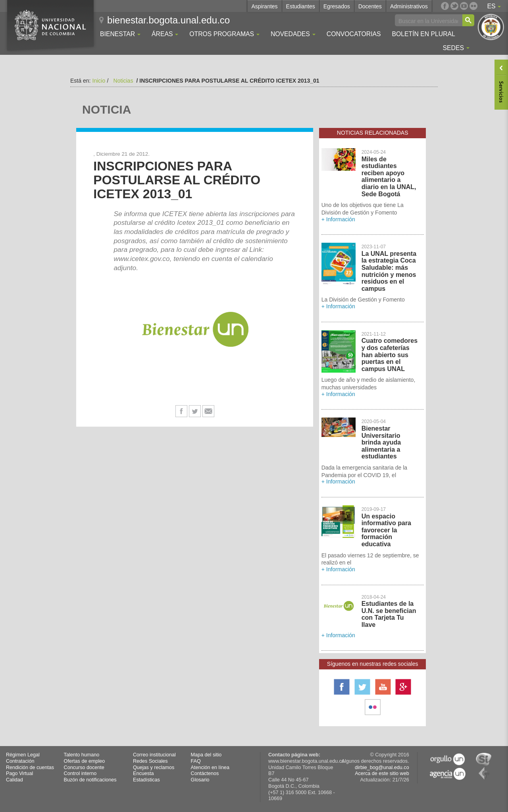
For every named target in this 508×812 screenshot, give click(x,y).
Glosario (200, 780)
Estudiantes (301, 6)
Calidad (14, 780)
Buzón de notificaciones (90, 780)
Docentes (370, 6)
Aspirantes (264, 6)
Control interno (80, 773)
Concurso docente (84, 768)
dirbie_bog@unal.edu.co (382, 768)
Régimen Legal (23, 755)
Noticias (123, 81)
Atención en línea (210, 768)
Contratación (20, 761)
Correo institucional (154, 755)
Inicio (99, 81)
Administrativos (409, 6)
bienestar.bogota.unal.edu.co (168, 20)
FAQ (196, 761)
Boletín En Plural (423, 34)
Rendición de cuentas (30, 768)
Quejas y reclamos (154, 768)
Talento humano (82, 755)
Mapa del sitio (206, 755)
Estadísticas (146, 780)
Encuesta (143, 773)
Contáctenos (205, 773)
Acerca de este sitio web (382, 773)
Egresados (337, 6)
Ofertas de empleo (85, 761)
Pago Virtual (19, 773)
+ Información (338, 219)
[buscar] (428, 21)
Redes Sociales (150, 761)
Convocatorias (354, 34)
